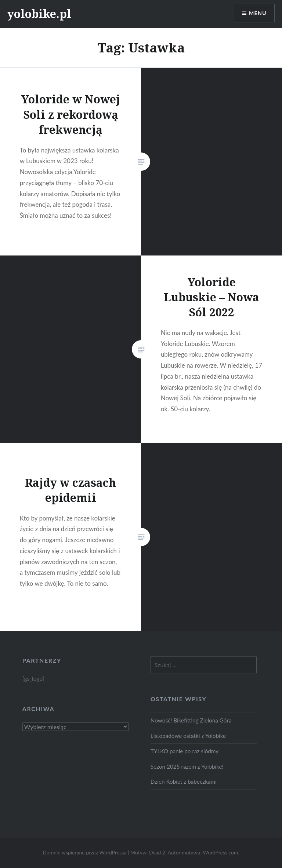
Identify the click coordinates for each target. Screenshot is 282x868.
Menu (258, 13)
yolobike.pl (39, 14)
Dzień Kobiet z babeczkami (184, 781)
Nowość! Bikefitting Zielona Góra (191, 720)
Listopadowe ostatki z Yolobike (188, 736)
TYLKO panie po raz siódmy (185, 751)
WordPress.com (220, 852)
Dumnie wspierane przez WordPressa (84, 852)
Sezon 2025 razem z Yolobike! (187, 766)
